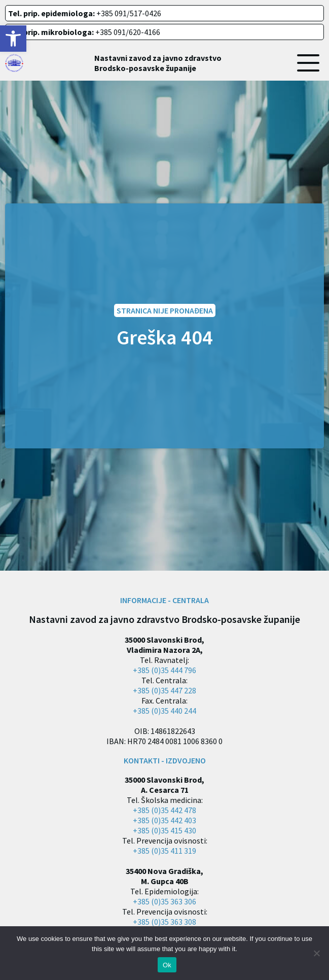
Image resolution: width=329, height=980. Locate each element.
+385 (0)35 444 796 (165, 670)
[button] (13, 39)
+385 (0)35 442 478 (165, 810)
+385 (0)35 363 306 (165, 901)
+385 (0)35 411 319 (165, 851)
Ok (167, 965)
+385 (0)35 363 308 (165, 922)
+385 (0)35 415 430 (165, 830)
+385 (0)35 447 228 (165, 690)
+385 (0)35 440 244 (165, 711)
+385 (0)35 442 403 (165, 820)
